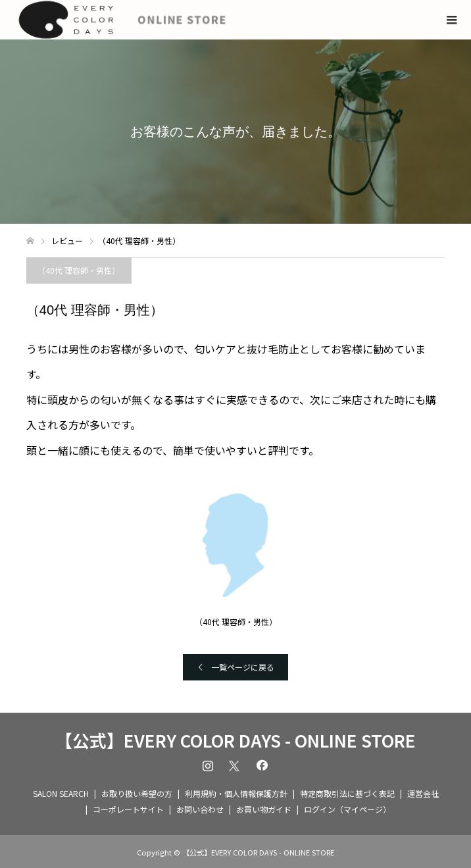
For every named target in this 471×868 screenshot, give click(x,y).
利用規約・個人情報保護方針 (236, 793)
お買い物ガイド (264, 809)
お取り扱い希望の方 (137, 793)
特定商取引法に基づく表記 (347, 793)
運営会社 (423, 793)
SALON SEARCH (61, 793)
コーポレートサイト (128, 809)
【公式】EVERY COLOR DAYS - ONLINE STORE (235, 740)
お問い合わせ (200, 809)
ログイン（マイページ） (347, 809)
